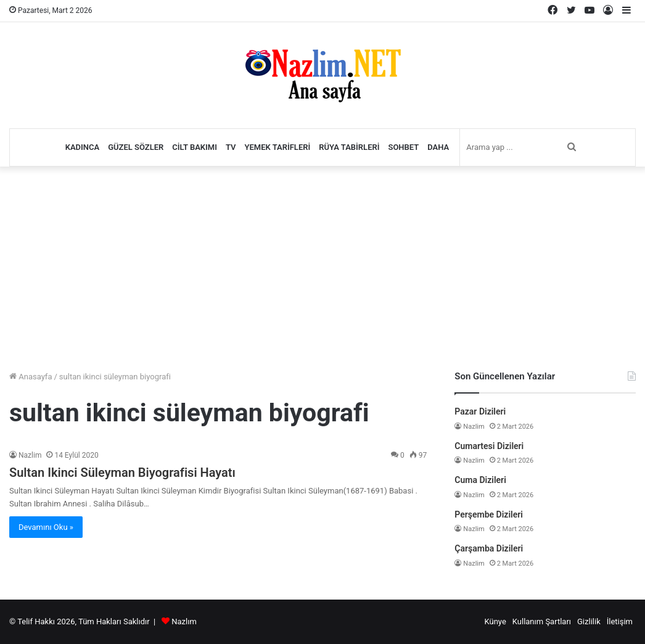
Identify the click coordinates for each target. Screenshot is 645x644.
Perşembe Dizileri (489, 514)
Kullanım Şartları (542, 621)
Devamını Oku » (46, 527)
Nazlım (184, 621)
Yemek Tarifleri (278, 147)
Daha (438, 147)
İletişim (620, 621)
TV (231, 147)
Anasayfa (31, 377)
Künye (495, 621)
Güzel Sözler (136, 147)
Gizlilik (589, 621)
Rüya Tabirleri (349, 147)
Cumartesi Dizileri (489, 446)
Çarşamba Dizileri (489, 548)
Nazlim (30, 455)
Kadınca (83, 147)
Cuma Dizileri (480, 480)
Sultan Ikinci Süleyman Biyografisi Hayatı (122, 473)
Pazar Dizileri (480, 411)
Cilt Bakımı (195, 147)
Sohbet (403, 147)
